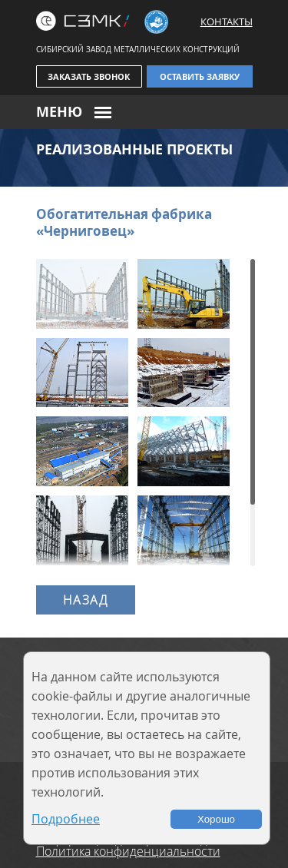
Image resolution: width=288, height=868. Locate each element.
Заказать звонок (89, 76)
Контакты (227, 22)
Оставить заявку (200, 76)
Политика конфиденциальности (128, 851)
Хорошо (216, 819)
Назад (86, 600)
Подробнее (66, 819)
